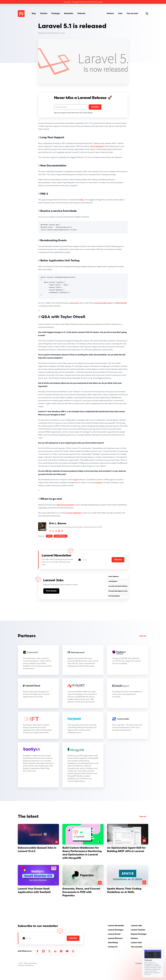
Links (120, 14)
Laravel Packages (116, 930)
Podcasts (81, 14)
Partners (110, 14)
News (49, 536)
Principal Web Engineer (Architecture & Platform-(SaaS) (126, 591)
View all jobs (51, 591)
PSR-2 (82, 200)
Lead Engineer (113, 581)
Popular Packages (139, 934)
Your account (137, 947)
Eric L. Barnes (61, 33)
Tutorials (44, 14)
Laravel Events (114, 934)
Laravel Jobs (136, 943)
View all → (144, 636)
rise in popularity (97, 146)
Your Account (132, 14)
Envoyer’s (99, 482)
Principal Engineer (114, 596)
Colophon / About (142, 963)
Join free (95, 107)
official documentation (66, 505)
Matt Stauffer (122, 303)
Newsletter (69, 14)
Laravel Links (136, 926)
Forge (75, 480)
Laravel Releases (61, 536)
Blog (34, 14)
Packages (56, 14)
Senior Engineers (114, 577)
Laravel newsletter (74, 513)
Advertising (113, 943)
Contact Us (113, 947)
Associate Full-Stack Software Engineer (121, 586)
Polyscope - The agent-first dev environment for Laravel (83, 2)
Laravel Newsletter (116, 926)
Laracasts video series (103, 303)
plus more (74, 303)
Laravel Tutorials (138, 930)
